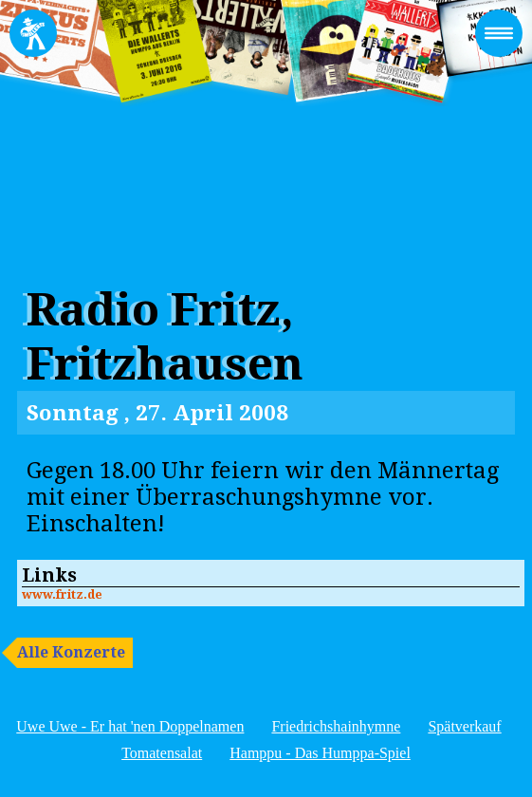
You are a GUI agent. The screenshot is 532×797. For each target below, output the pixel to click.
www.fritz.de (62, 594)
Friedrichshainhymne (336, 726)
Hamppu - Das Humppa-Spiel (320, 753)
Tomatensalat (162, 753)
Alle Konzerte (71, 652)
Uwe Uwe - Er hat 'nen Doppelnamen (130, 726)
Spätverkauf (464, 726)
